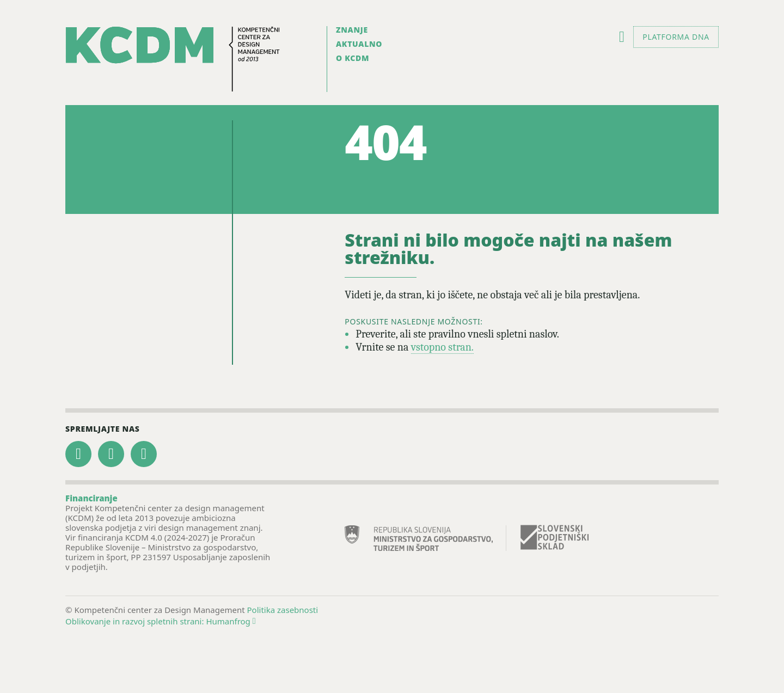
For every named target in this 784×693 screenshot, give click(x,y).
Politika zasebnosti (283, 610)
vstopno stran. (442, 347)
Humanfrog (231, 621)
